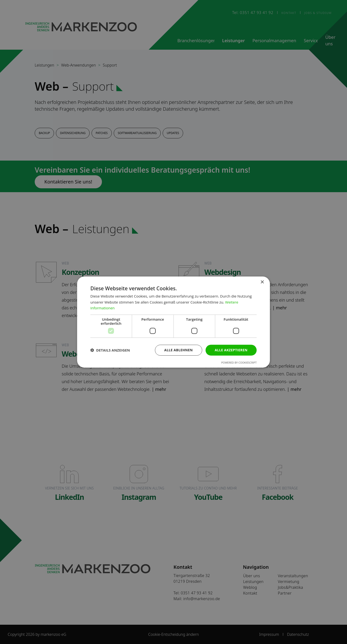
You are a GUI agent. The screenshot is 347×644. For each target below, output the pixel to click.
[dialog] (173, 322)
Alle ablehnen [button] (179, 350)
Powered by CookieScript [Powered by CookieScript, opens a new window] (239, 363)
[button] (110, 350)
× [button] (262, 282)
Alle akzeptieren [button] (231, 350)
